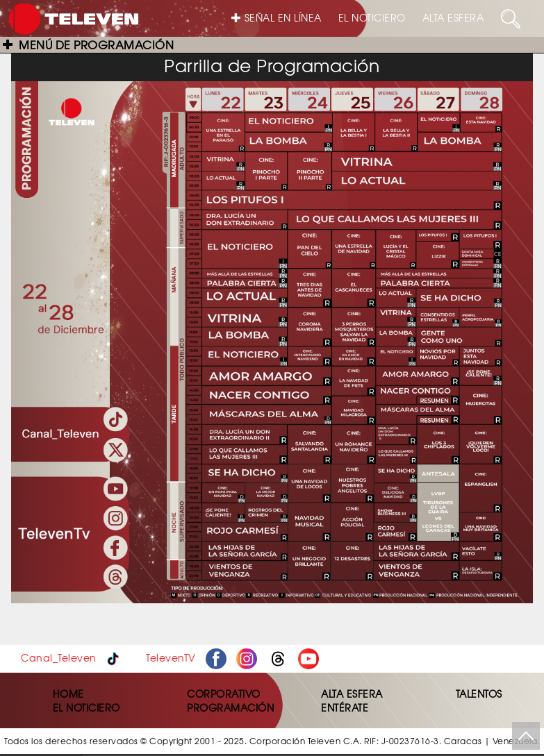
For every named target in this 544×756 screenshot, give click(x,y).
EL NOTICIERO (372, 17)
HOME (68, 694)
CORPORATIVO (224, 694)
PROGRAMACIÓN (230, 707)
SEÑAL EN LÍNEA (277, 17)
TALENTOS (479, 694)
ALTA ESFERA (453, 17)
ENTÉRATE (345, 707)
